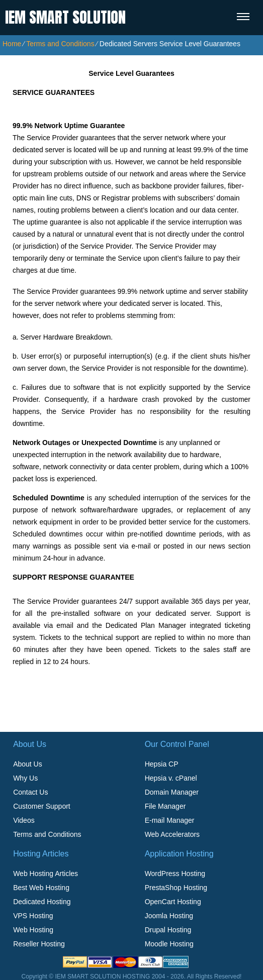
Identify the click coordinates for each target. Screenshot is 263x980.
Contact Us (30, 792)
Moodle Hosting (169, 944)
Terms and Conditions (60, 44)
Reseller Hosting (39, 944)
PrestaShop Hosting (176, 888)
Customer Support (42, 806)
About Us (28, 764)
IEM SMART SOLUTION (65, 17)
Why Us (25, 778)
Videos (24, 820)
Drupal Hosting (168, 930)
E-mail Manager (170, 820)
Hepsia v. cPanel (171, 778)
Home (12, 44)
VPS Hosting (33, 916)
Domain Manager (172, 792)
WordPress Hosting (175, 874)
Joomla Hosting (169, 916)
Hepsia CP (162, 764)
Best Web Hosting (41, 888)
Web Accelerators (172, 834)
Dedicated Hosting (42, 902)
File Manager (165, 806)
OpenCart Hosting (173, 902)
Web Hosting (33, 930)
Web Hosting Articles (46, 874)
